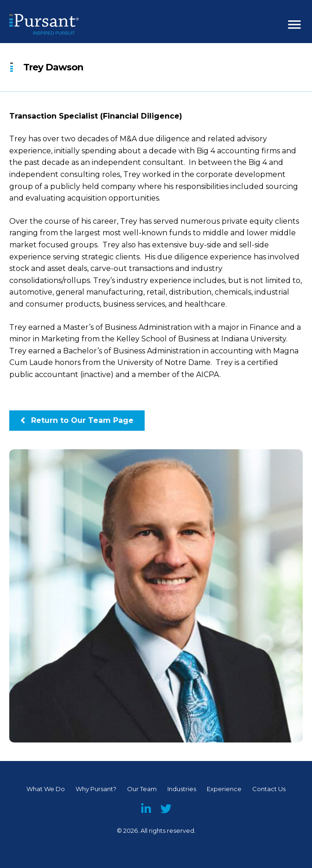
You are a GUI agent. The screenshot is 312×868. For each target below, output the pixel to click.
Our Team (142, 789)
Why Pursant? (96, 789)
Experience (224, 789)
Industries (182, 789)
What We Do (46, 789)
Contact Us (269, 789)
